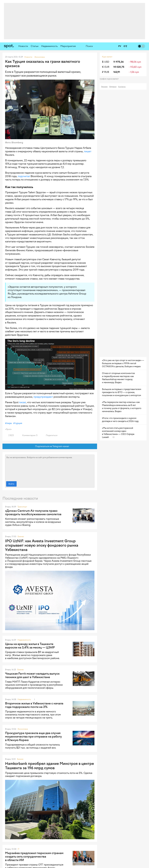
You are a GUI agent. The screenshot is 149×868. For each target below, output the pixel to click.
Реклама (104, 87)
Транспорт (22, 507)
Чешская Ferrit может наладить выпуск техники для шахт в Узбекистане (32, 675)
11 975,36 (119, 62)
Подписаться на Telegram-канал (50, 446)
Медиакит (113, 87)
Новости (23, 46)
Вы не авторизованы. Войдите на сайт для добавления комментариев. (50, 467)
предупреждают (43, 397)
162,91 (117, 72)
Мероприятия (68, 46)
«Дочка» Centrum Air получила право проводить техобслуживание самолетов (33, 512)
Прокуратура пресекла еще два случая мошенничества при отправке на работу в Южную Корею (33, 737)
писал (22, 402)
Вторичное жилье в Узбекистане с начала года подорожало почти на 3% (34, 705)
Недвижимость (49, 46)
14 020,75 (119, 67)
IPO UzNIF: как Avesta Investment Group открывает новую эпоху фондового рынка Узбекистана (42, 545)
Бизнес (21, 537)
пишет (88, 151)
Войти (11, 484)
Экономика (23, 729)
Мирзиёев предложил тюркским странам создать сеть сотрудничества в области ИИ (34, 857)
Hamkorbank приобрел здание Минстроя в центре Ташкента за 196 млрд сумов (49, 766)
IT (18, 849)
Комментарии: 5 (28, 435)
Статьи (35, 46)
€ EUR (106, 67)
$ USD (106, 62)
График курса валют (110, 79)
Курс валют (107, 57)
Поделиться (50, 435)
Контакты (122, 87)
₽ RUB (106, 72)
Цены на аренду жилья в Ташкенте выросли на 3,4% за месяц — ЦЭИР (30, 646)
